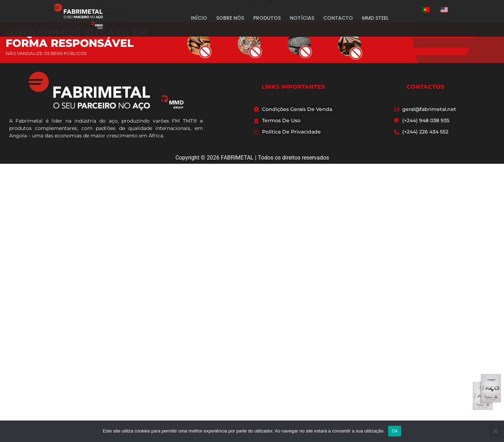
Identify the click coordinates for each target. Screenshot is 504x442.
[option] (444, 10)
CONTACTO (338, 18)
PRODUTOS (267, 18)
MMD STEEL (375, 18)
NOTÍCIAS (302, 18)
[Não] (495, 431)
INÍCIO (199, 18)
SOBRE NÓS (230, 18)
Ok (395, 431)
